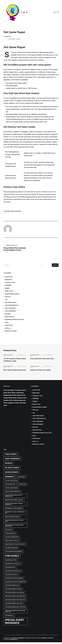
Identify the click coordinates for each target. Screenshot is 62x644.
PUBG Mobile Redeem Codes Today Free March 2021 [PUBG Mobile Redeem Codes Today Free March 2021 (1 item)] (15, 611)
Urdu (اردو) (8, 328)
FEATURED (8, 285)
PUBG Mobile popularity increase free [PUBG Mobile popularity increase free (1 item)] (15, 582)
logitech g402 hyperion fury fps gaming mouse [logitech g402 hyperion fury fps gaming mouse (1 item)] (14, 496)
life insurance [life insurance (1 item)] (21, 477)
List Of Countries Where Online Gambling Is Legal (15, 360)
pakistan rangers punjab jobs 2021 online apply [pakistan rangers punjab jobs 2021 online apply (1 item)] (14, 526)
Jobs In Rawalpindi (10, 311)
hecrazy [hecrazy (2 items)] (9, 463)
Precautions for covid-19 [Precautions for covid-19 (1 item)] (12, 541)
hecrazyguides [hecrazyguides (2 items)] (12, 472)
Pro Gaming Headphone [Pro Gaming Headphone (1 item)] (11, 548)
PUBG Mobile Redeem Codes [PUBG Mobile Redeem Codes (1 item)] (12, 585)
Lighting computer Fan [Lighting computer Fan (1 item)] (11, 481)
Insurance (8, 297)
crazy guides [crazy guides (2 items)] (11, 454)
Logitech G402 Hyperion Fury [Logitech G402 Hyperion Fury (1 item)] (13, 492)
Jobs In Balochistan (11, 302)
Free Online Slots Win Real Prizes (42, 359)
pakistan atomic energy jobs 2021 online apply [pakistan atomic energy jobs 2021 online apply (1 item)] (14, 504)
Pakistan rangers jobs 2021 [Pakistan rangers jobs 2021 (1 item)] (12, 517)
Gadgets (7, 288)
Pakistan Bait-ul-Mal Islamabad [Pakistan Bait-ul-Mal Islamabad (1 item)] (13, 508)
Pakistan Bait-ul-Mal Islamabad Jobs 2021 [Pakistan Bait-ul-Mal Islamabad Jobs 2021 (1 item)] (15, 512)
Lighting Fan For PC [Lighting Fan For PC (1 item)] (10, 484)
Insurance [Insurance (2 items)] (10, 477)
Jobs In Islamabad (10, 308)
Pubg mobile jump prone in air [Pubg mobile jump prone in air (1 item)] (13, 571)
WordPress (14, 639)
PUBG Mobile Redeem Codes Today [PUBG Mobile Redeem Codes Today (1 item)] (14, 603)
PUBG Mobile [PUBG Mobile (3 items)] (12, 556)
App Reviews (8, 280)
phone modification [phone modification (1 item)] (10, 533)
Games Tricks (9, 291)
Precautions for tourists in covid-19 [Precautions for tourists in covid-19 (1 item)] (15, 544)
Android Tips (9, 277)
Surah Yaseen (9, 325)
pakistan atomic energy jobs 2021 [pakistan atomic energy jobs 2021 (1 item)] (14, 500)
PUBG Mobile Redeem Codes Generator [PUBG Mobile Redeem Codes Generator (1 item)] (15, 596)
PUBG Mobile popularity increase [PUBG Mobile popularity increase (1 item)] (14, 578)
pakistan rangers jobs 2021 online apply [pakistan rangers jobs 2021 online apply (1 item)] (14, 521)
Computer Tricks (10, 282)
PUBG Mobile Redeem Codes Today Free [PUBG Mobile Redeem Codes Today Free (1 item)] (15, 607)
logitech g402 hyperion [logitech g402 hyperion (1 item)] (11, 488)
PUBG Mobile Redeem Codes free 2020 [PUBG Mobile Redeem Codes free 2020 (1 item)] (14, 593)
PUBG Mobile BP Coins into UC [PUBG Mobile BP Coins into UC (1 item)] (13, 564)
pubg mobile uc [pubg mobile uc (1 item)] (9, 615)
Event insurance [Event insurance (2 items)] (12, 459)
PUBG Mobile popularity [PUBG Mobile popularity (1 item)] (11, 575)
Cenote (43, 638)
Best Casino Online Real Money (15, 370)
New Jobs (8, 314)
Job (6, 300)
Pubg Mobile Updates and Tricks (15, 319)
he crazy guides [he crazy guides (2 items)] (12, 468)
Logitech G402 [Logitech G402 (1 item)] (22, 484)
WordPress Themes (11, 331)
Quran (7, 322)
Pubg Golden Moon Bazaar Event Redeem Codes (17, 248)
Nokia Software (10, 317)
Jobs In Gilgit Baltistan (12, 305)
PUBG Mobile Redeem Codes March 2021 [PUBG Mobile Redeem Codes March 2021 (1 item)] (15, 600)
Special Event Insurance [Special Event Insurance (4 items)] (15, 621)
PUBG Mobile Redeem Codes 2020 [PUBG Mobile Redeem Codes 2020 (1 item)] (13, 589)
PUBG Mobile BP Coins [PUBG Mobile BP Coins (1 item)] (11, 560)
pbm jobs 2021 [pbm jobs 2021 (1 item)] (9, 530)
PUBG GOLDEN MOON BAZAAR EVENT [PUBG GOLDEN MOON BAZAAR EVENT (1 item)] (14, 551)
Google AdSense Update (12, 294)
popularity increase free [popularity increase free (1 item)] (12, 537)
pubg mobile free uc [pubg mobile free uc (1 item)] (10, 567)
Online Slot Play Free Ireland (40, 370)
